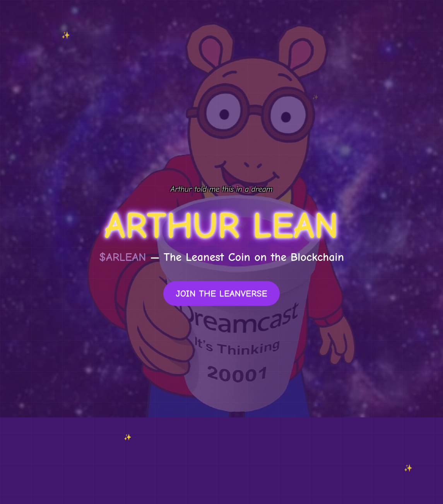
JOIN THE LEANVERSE (221, 294)
